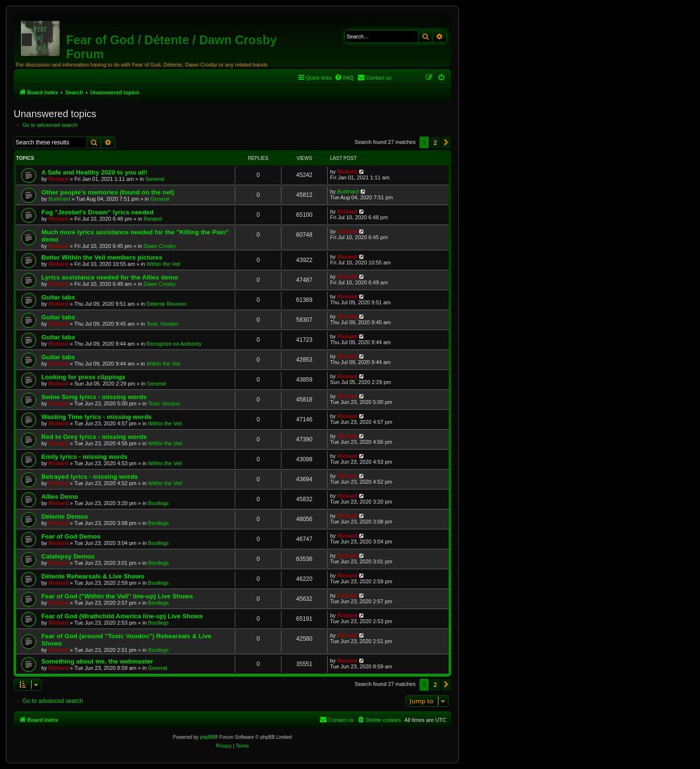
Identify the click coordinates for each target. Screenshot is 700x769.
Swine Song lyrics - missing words (94, 397)
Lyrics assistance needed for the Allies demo (110, 277)
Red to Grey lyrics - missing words (94, 437)
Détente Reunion (166, 304)
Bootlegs (159, 503)
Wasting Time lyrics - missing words (96, 417)
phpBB (207, 737)
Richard (59, 179)
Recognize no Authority (174, 344)
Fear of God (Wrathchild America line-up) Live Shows (122, 616)
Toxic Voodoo (162, 324)
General (155, 179)
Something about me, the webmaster (97, 661)
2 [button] (435, 142)
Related (153, 219)
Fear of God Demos (71, 536)
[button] (446, 142)
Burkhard (60, 199)
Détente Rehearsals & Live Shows (93, 576)
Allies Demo (60, 497)
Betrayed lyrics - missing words (90, 477)
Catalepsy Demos (68, 556)
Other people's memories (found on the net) (108, 192)
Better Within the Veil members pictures (102, 257)
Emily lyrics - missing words (84, 457)
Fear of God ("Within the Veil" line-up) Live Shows (117, 596)
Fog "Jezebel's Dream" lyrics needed (97, 212)
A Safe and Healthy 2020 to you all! (94, 172)
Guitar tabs (58, 297)
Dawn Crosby (159, 246)
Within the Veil (164, 264)
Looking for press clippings (83, 377)
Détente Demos (65, 516)
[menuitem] (344, 78)
